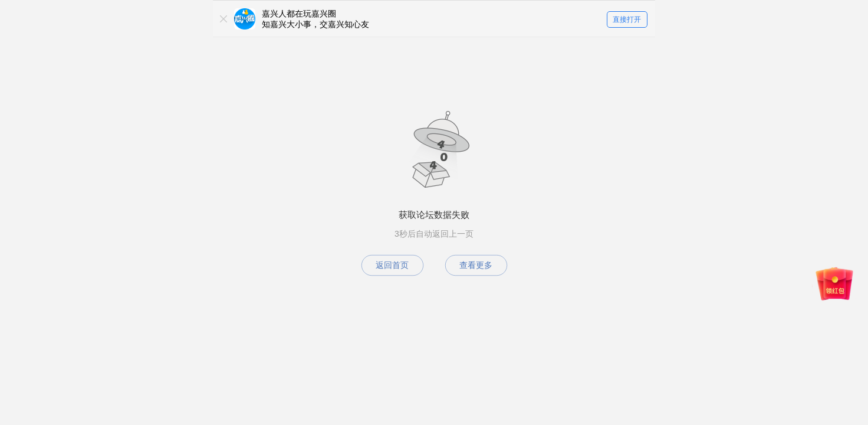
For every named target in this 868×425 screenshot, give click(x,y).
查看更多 (476, 265)
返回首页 (392, 265)
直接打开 (627, 19)
